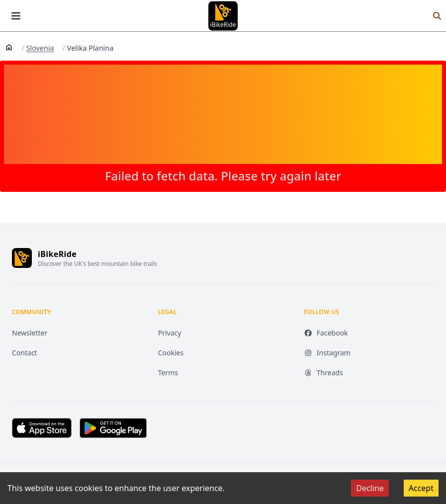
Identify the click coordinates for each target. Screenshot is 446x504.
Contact (25, 353)
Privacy (170, 333)
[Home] (9, 47)
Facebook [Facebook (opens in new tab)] (326, 333)
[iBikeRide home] (22, 258)
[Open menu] (16, 16)
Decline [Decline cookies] (370, 488)
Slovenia (40, 48)
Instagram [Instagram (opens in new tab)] (327, 353)
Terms (168, 373)
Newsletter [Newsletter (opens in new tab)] (30, 333)
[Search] (437, 16)
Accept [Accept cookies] (421, 488)
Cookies (171, 353)
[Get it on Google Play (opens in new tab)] (113, 428)
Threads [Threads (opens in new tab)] (323, 373)
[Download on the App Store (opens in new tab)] (42, 428)
